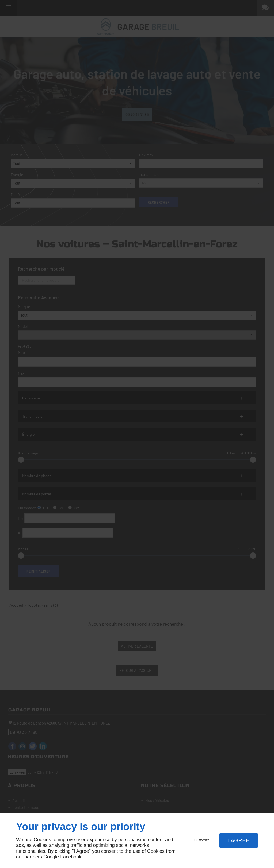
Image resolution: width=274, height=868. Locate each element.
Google (51, 857)
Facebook (71, 857)
